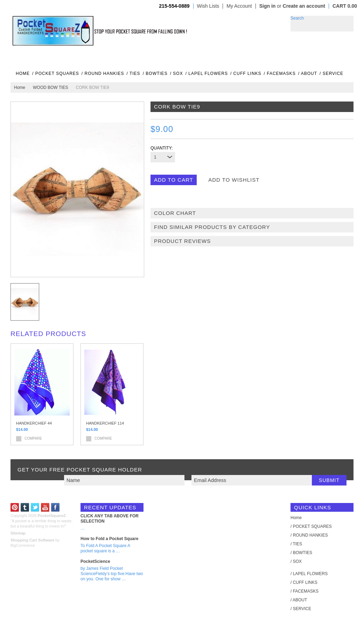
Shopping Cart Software (32, 540)
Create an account (304, 6)
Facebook (55, 507)
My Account (239, 6)
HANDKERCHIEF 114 (105, 423)
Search (297, 18)
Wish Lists (208, 6)
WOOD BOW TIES (50, 88)
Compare (33, 438)
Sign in (268, 6)
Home (20, 88)
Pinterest (15, 507)
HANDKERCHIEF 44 (34, 423)
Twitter (35, 507)
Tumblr (25, 507)
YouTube (45, 507)
